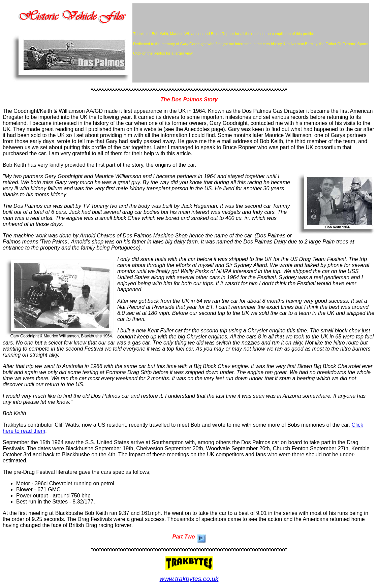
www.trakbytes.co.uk (189, 579)
